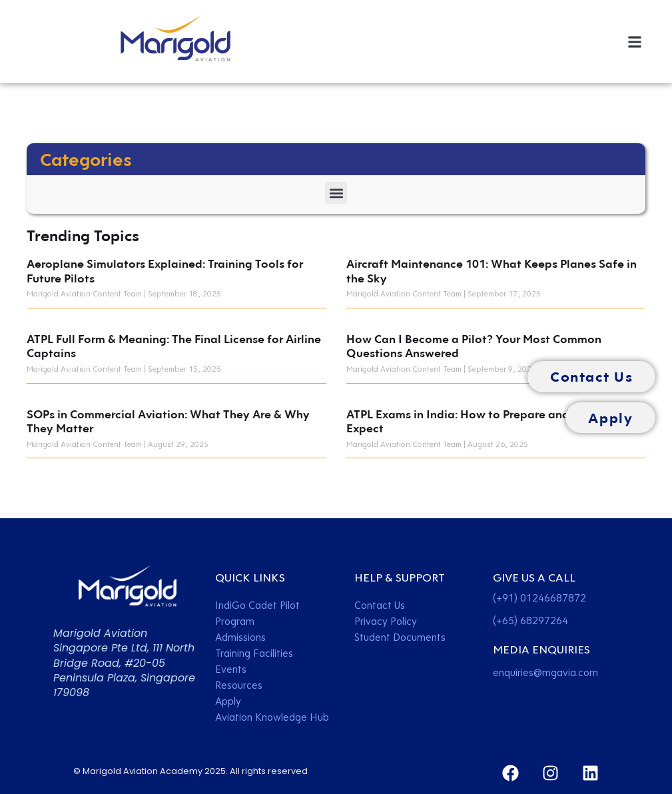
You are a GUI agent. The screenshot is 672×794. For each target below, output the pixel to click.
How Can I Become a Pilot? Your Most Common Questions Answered (474, 346)
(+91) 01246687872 (539, 597)
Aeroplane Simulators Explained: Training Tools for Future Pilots (165, 271)
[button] (634, 42)
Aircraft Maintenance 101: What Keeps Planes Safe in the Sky (492, 271)
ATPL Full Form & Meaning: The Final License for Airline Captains (174, 346)
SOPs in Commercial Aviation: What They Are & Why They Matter (168, 421)
